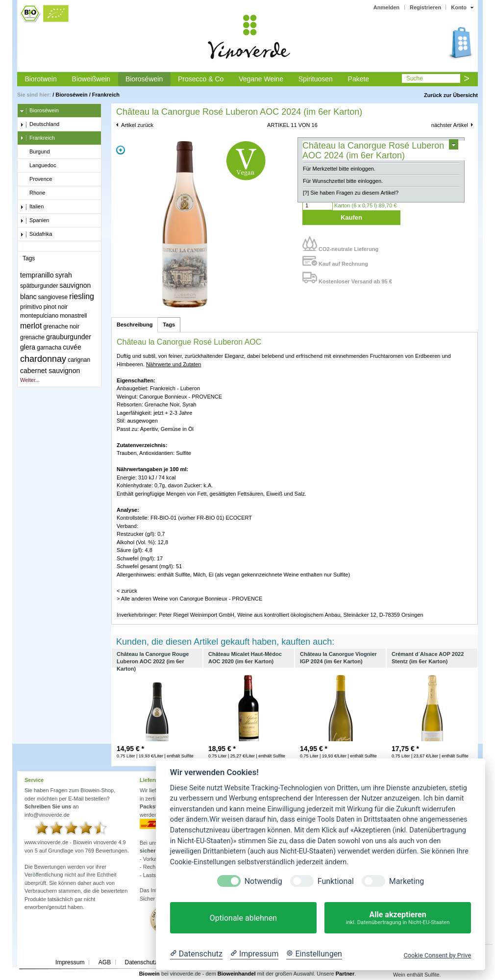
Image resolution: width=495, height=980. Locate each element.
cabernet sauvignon (50, 371)
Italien (32, 207)
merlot (31, 326)
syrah (64, 275)
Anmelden (386, 7)
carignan (79, 360)
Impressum (70, 962)
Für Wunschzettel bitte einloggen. (343, 181)
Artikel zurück (137, 125)
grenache (32, 337)
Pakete (359, 79)
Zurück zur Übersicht (451, 95)
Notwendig (263, 881)
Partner (345, 974)
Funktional (336, 881)
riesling (82, 296)
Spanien (35, 221)
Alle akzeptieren (398, 918)
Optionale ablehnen (243, 918)
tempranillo (37, 275)
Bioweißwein (91, 79)
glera (28, 347)
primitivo (31, 307)
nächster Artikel (450, 125)
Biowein (149, 974)
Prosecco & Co (201, 79)
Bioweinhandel (237, 974)
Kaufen (351, 217)
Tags (169, 325)
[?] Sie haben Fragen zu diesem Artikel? (351, 193)
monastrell (73, 316)
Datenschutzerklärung (153, 962)
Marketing (407, 881)
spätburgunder (39, 286)
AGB (105, 962)
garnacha (49, 348)
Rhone (33, 193)
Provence (36, 179)
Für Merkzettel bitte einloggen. (339, 169)
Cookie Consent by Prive (437, 955)
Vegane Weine (261, 79)
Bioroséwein (144, 79)
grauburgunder (69, 337)
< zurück (127, 591)
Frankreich (106, 95)
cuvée (72, 347)
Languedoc (38, 166)
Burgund (35, 152)
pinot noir (56, 307)
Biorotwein (40, 79)
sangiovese (53, 297)
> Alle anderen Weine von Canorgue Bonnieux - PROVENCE (189, 599)
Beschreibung (135, 325)
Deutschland (40, 125)
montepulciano (39, 316)
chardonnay (43, 359)
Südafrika (36, 234)
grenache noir (62, 327)
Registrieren (425, 7)
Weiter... (30, 380)
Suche (415, 78)
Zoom (121, 150)
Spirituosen (316, 79)
